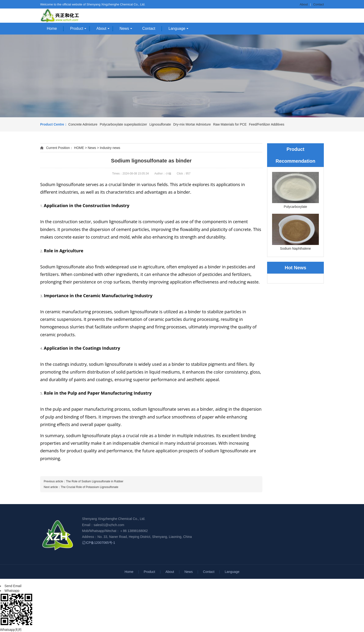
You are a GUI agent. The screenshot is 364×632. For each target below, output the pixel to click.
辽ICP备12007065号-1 (99, 543)
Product (77, 28)
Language (177, 28)
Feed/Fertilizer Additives (266, 124)
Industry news (110, 148)
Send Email (13, 586)
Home (52, 28)
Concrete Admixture (83, 124)
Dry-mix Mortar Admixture (192, 124)
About (304, 4)
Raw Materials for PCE (230, 124)
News (124, 28)
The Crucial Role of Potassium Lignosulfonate (89, 487)
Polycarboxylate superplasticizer (123, 124)
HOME (79, 148)
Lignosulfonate (160, 124)
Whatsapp (12, 591)
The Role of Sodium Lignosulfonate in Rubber (95, 481)
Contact (318, 4)
